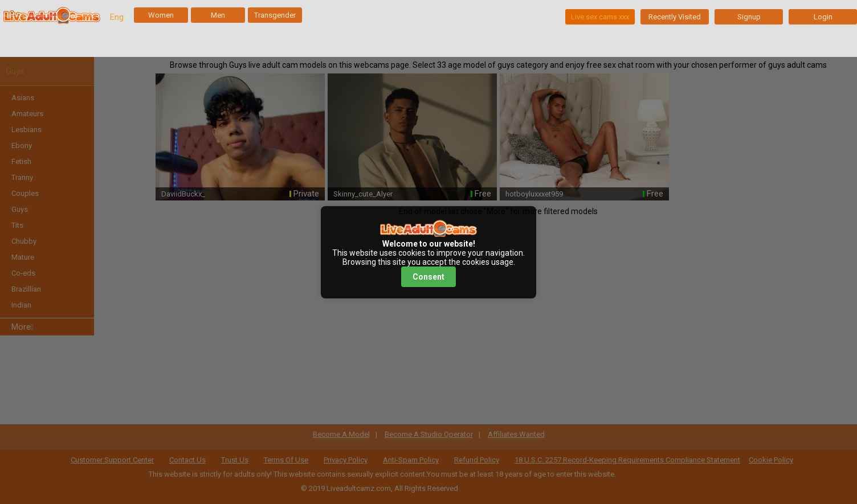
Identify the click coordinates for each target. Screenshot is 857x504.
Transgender (275, 15)
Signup (749, 17)
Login (823, 17)
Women (161, 15)
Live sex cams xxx (600, 17)
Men (218, 15)
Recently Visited (675, 17)
